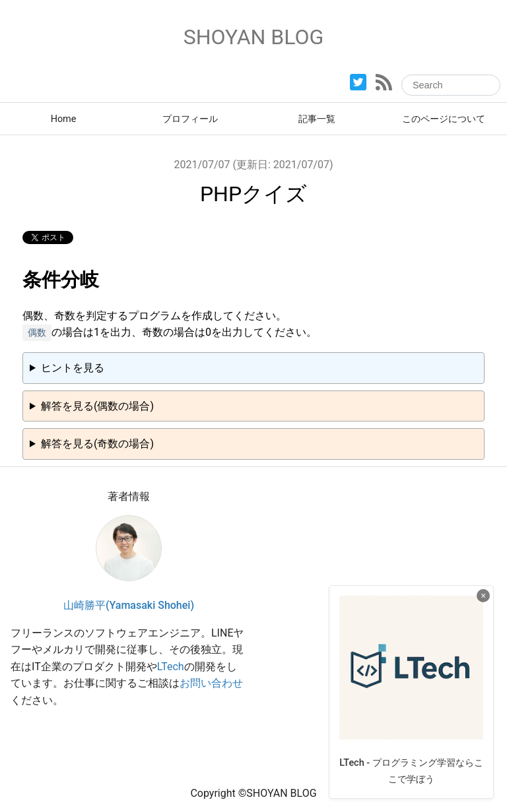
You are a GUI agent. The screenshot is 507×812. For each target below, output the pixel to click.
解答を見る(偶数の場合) (97, 406)
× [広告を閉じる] (483, 596)
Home (64, 119)
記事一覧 (317, 119)
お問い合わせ (211, 683)
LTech (171, 667)
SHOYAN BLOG (254, 37)
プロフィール (190, 119)
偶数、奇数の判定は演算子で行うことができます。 (253, 372)
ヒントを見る (73, 368)
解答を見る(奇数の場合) (97, 444)
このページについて (444, 119)
